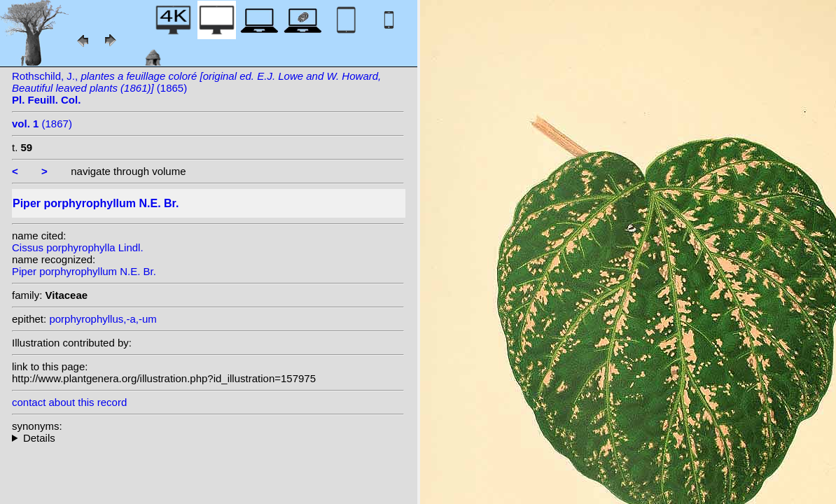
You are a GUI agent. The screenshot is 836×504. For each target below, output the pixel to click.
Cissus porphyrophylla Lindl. (78, 247)
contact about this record (69, 402)
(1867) (42, 124)
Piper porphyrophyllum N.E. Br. (84, 271)
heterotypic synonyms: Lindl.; (208, 438)
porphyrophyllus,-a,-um (103, 319)
